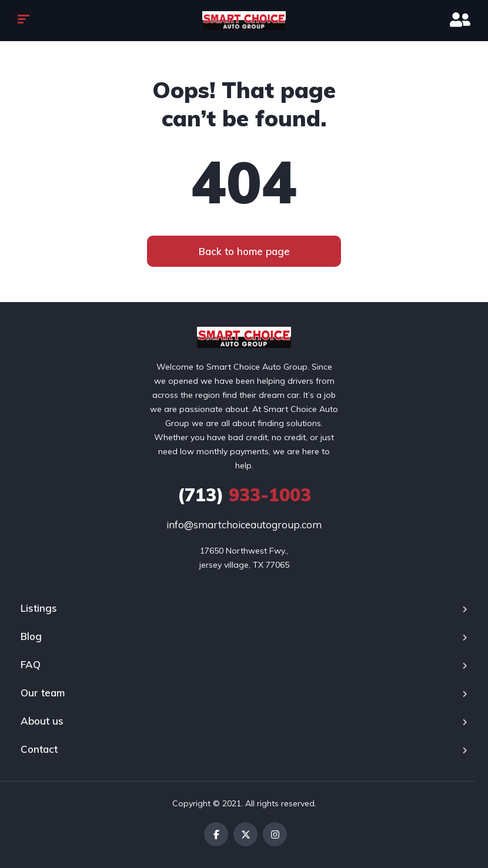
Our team (43, 693)
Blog (31, 636)
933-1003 (244, 495)
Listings (39, 608)
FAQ (31, 664)
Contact (39, 749)
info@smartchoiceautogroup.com (244, 525)
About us (42, 721)
